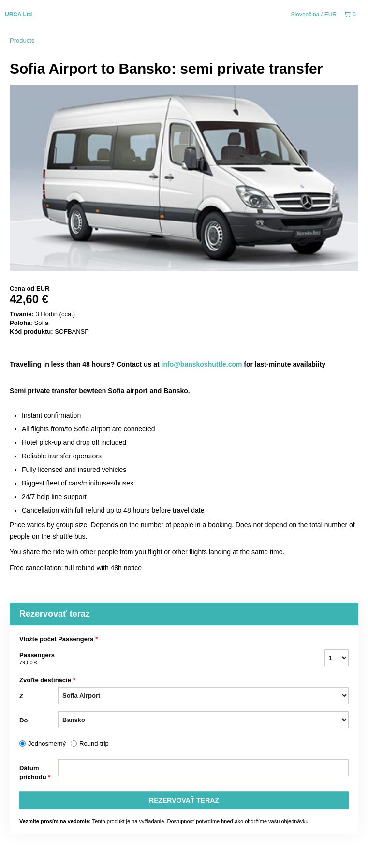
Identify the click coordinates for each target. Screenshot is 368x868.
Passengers (39, 659)
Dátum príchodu (35, 773)
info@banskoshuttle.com (202, 364)
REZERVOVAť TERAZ (184, 800)
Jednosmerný (47, 743)
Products (22, 40)
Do (23, 720)
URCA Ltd (18, 15)
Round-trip (94, 743)
